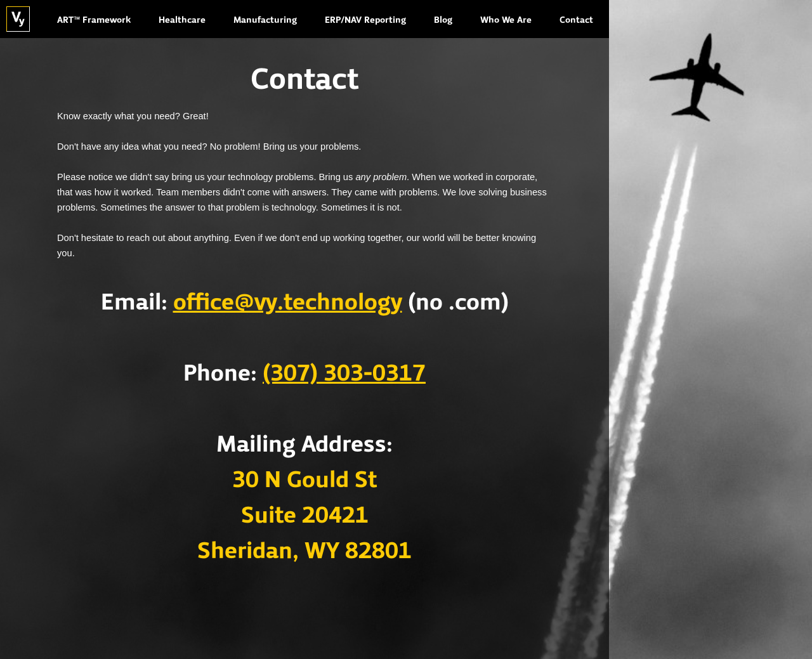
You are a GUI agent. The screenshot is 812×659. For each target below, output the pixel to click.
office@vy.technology (288, 303)
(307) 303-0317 (344, 374)
